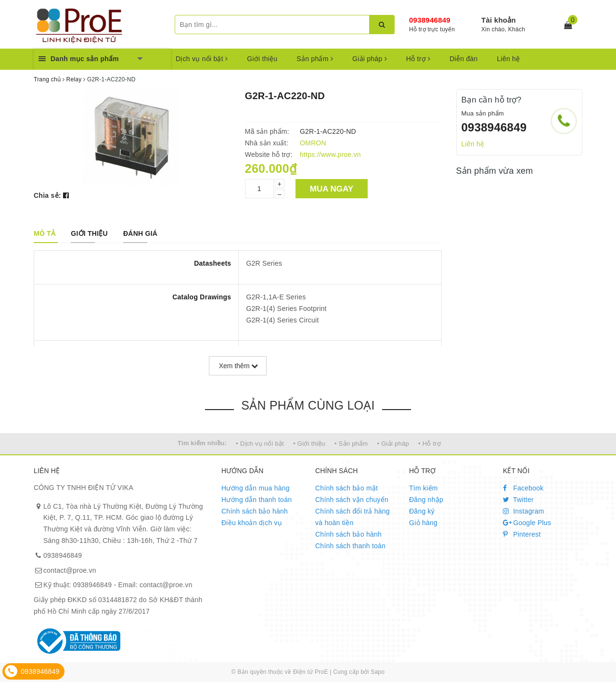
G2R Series (264, 263)
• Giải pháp (393, 444)
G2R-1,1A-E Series (276, 297)
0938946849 (430, 20)
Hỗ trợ (418, 59)
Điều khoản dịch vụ (252, 523)
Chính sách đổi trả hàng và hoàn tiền (353, 517)
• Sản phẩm (351, 444)
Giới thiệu (262, 59)
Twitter (518, 500)
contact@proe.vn (70, 570)
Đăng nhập (426, 500)
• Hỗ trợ (430, 444)
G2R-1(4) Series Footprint (286, 309)
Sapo (378, 672)
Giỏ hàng (423, 523)
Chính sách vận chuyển (352, 500)
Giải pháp (370, 59)
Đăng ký (422, 511)
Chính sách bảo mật (346, 488)
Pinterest (522, 534)
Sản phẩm (315, 59)
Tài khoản (499, 20)
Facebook (523, 488)
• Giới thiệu (309, 444)
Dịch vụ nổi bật (202, 59)
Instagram (524, 511)
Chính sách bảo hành (255, 511)
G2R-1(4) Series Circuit (282, 320)
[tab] (45, 233)
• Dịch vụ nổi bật (260, 444)
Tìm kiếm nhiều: (202, 443)
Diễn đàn (463, 59)
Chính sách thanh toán (350, 546)
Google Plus (527, 523)
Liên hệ (509, 59)
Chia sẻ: (47, 195)
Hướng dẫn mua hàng (256, 488)
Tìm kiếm (423, 488)
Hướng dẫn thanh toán (257, 500)
